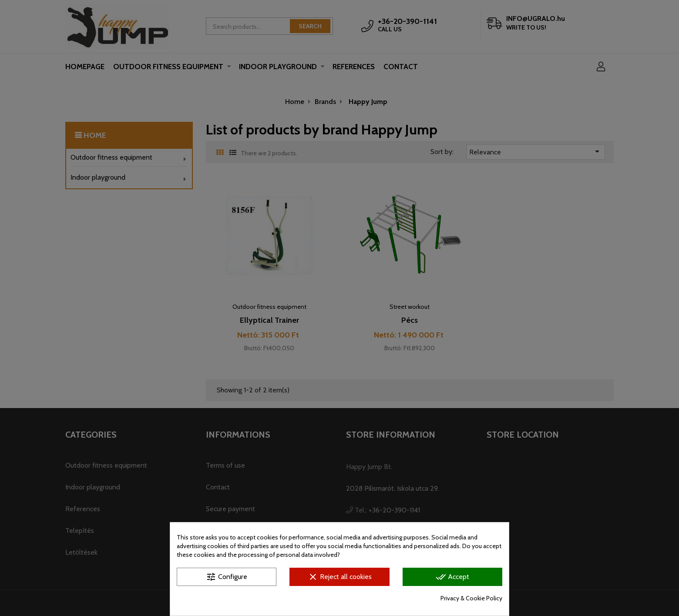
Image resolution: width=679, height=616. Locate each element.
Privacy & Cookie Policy (471, 598)
